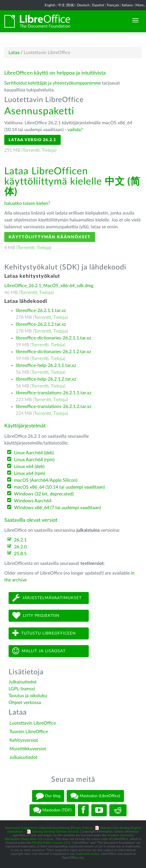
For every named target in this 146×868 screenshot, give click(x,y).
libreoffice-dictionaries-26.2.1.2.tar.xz (53, 352)
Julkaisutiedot (23, 682)
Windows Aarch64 (33, 501)
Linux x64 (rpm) (29, 473)
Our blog (48, 796)
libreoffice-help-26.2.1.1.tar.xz (46, 365)
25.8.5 (20, 554)
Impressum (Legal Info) (21, 828)
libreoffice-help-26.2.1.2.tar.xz (46, 379)
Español (98, 5)
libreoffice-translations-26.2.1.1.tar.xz (54, 393)
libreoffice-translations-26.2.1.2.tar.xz (54, 407)
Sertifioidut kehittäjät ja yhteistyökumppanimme (53, 83)
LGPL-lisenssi (22, 689)
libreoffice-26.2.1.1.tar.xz (41, 311)
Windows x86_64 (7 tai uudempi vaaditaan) (57, 508)
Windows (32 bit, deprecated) (44, 494)
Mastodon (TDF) (52, 810)
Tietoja (49, 150)
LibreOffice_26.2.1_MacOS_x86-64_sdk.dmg (49, 286)
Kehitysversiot (24, 740)
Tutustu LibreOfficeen (44, 633)
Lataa (14, 53)
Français (113, 5)
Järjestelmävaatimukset (47, 598)
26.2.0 (20, 547)
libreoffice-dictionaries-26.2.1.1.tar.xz (53, 338)
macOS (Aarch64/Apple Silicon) (46, 480)
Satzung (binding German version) (55, 832)
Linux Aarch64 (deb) (34, 453)
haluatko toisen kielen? (27, 203)
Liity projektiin (36, 616)
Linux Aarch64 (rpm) (34, 460)
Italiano (127, 5)
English (50, 5)
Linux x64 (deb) (29, 467)
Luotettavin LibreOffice (33, 723)
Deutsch (83, 5)
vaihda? (75, 130)
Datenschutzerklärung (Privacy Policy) (66, 828)
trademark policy (87, 854)
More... (141, 5)
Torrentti (31, 150)
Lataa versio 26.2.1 (32, 140)
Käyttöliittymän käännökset (50, 237)
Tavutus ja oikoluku (28, 696)
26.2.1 (20, 540)
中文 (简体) (66, 5)
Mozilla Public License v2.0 (51, 843)
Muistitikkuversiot (28, 749)
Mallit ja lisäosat (39, 651)
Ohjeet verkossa (25, 703)
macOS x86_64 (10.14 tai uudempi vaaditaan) (59, 487)
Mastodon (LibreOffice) (95, 796)
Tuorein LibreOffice (29, 732)
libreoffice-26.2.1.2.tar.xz (41, 324)
